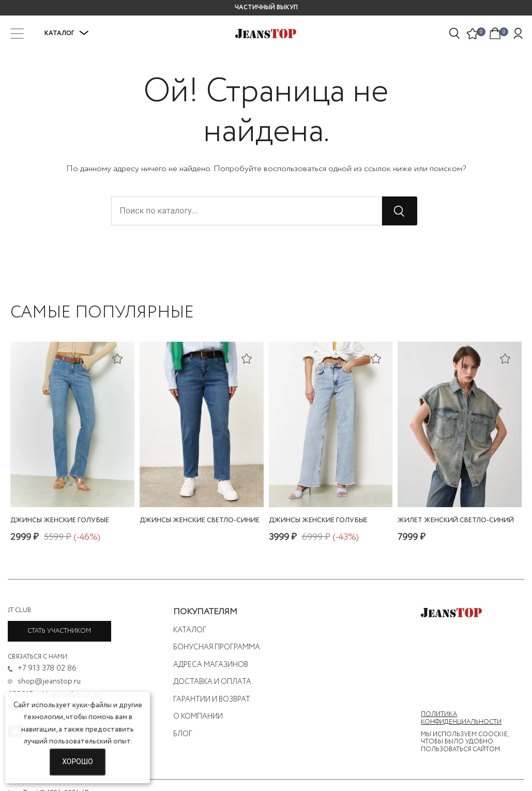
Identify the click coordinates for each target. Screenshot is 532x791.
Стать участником (59, 631)
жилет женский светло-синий (456, 520)
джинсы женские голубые (60, 520)
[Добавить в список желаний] (118, 358)
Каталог (67, 33)
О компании (198, 717)
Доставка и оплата (212, 682)
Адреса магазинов (211, 665)
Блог (183, 734)
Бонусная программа (217, 647)
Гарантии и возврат (212, 699)
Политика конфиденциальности (461, 718)
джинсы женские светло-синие (200, 520)
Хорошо (78, 762)
